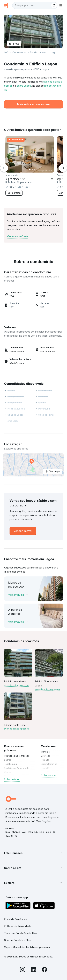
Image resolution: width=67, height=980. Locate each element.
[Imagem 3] (35, 169)
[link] (23, 531)
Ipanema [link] (45, 752)
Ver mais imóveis (18, 236)
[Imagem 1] (30, 169)
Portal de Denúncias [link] (15, 919)
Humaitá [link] (45, 760)
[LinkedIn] (34, 970)
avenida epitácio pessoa (17, 685)
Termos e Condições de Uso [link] (20, 933)
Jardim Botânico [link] (49, 764)
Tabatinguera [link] (11, 764)
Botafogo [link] (46, 756)
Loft (6, 52)
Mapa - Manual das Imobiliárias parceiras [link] (27, 947)
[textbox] (35, 5)
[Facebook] (44, 970)
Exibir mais (12, 779)
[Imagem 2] (32, 169)
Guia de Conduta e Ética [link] (18, 940)
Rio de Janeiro (38, 52)
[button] (33, 465)
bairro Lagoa (24, 86)
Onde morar (19, 52)
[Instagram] (23, 970)
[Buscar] (54, 5)
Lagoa (54, 52)
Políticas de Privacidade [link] (18, 926)
